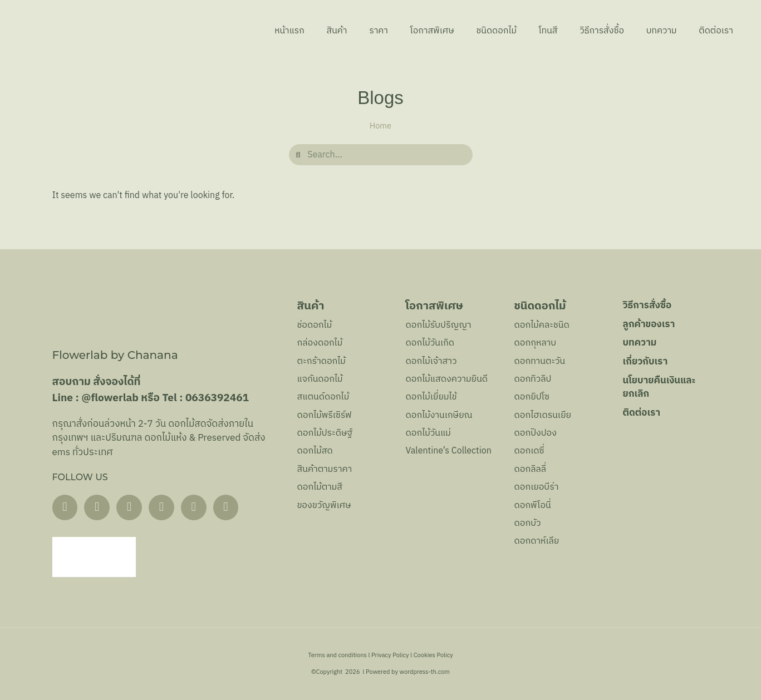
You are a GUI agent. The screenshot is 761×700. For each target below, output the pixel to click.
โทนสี (547, 30)
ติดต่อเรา (716, 30)
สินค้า (334, 30)
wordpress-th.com (424, 672)
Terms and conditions (337, 655)
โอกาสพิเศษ (430, 30)
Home (380, 126)
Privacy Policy (390, 655)
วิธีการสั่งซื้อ (601, 30)
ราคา (376, 30)
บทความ (661, 30)
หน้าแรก (286, 30)
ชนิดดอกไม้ (495, 30)
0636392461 (217, 398)
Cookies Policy (433, 655)
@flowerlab (110, 398)
